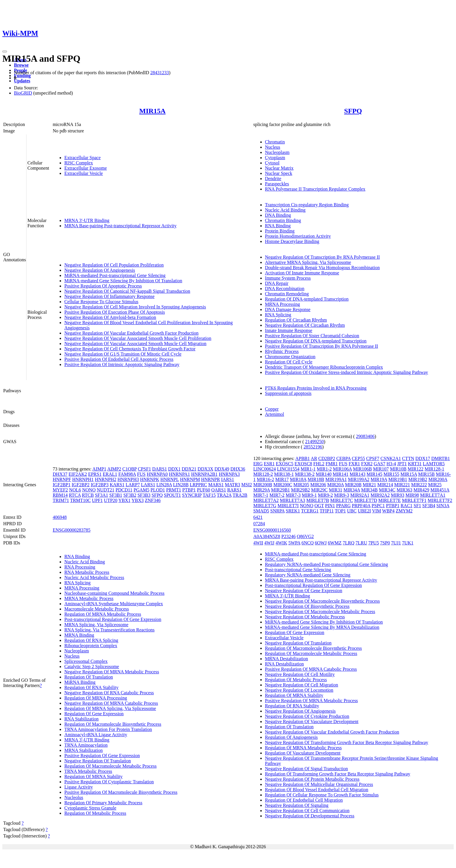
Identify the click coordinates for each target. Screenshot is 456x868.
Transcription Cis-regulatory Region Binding (307, 205)
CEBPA (343, 458)
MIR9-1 (309, 495)
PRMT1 (174, 490)
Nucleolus (74, 797)
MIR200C (283, 485)
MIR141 (341, 474)
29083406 (365, 436)
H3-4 (391, 464)
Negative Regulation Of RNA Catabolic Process (109, 693)
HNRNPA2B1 (204, 474)
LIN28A (164, 485)
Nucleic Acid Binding (285, 210)
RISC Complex (79, 163)
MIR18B (316, 479)
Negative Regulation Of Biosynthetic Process (307, 606)
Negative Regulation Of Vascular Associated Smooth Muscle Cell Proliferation (138, 338)
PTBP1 (189, 490)
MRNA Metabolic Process (89, 598)
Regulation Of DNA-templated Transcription (307, 299)
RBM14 (60, 495)
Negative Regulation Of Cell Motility (300, 674)
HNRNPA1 (179, 474)
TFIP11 (327, 511)
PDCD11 (124, 490)
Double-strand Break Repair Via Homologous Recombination (322, 268)
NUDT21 (106, 490)
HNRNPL (169, 479)
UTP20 (111, 500)
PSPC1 (378, 506)
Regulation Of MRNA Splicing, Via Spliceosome (110, 708)
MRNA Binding (79, 635)
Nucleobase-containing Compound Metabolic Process (114, 593)
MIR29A (262, 490)
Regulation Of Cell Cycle (289, 362)
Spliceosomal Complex (86, 661)
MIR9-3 (342, 495)
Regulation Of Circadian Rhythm (296, 320)
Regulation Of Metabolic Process (95, 813)
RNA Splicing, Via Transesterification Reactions (109, 630)
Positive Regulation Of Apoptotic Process (103, 286)
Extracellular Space (82, 158)
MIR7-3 (293, 495)
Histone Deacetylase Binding (292, 241)
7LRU (361, 543)
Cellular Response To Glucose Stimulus (101, 302)
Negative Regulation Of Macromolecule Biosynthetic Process (322, 601)
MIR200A (438, 479)
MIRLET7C (341, 500)
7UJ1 (396, 543)
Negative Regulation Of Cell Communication (307, 811)
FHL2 (319, 464)
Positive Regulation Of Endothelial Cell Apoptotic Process (119, 359)
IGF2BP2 (81, 485)
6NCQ (308, 543)
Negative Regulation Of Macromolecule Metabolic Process (320, 611)
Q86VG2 (305, 536)
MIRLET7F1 (414, 500)
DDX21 (189, 469)
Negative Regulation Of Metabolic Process (305, 617)
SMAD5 (261, 511)
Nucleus (272, 147)
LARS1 (148, 485)
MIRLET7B (318, 500)
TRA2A (224, 495)
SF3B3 (144, 495)
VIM (376, 511)
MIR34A (352, 490)
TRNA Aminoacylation (86, 745)
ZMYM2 (404, 511)
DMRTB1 (441, 458)
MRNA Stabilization (83, 750)
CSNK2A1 (391, 458)
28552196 (313, 447)
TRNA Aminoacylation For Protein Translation (108, 729)
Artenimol (275, 414)
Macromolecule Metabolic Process (97, 609)
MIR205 (301, 485)
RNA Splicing (278, 315)
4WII (258, 543)
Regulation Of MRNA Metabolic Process (103, 614)
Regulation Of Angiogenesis (291, 737)
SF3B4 (429, 506)
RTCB (88, 495)
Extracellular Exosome (85, 168)
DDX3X (205, 469)
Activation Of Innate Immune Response (302, 273)
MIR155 (391, 474)
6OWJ (321, 543)
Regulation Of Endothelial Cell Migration (304, 800)
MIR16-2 (266, 479)
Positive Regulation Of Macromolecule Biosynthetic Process (121, 792)
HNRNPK (150, 479)
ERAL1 (110, 474)
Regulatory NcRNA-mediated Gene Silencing (308, 575)
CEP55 (358, 458)
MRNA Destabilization (286, 659)
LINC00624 (264, 469)
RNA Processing (80, 567)
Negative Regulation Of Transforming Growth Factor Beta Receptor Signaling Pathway (347, 742)
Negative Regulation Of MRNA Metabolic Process (112, 672)
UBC (352, 511)
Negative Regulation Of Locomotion (299, 690)
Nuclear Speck (279, 173)
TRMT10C (80, 500)
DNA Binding (278, 215)
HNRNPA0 (157, 474)
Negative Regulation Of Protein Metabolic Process (312, 779)
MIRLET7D (366, 500)
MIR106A (342, 469)
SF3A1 (101, 495)
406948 (60, 517)
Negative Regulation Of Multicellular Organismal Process (319, 784)
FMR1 (332, 464)
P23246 (288, 536)
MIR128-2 (263, 474)
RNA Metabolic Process (87, 572)
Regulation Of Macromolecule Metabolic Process (110, 766)
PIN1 (330, 506)
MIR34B (369, 490)
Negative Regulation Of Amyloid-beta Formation (110, 317)
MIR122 (416, 469)
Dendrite (273, 179)
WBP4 (388, 511)
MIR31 (336, 490)
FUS (141, 474)
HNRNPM (190, 479)
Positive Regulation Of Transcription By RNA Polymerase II (321, 346)
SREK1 (293, 511)
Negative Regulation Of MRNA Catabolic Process (111, 703)
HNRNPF (62, 479)
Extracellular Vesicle (84, 173)
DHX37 (60, 474)
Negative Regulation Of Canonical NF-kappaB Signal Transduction (127, 291)
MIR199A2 (359, 479)
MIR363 (405, 490)
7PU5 (373, 543)
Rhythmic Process (282, 351)
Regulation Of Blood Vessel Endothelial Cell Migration (317, 790)
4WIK (281, 543)
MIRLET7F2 (440, 500)
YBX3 (138, 500)
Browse (21, 65)
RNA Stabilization (81, 719)
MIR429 (421, 490)
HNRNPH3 (128, 479)
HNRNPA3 (229, 474)
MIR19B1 (398, 479)
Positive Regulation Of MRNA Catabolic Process (311, 669)
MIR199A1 (336, 479)
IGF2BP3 (100, 485)
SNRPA (277, 511)
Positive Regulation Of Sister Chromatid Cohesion (312, 336)
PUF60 (203, 490)
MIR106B (363, 469)
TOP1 (340, 511)
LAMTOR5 (434, 464)
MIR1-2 (324, 469)
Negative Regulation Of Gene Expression (304, 591)
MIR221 (402, 485)
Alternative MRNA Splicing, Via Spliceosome (308, 262)
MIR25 (435, 485)
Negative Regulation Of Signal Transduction (306, 769)
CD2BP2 (327, 458)
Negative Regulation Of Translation (98, 761)
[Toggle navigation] (5, 52)
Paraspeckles (277, 184)
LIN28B (181, 485)
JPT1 (402, 464)
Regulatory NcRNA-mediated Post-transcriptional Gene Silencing (326, 564)
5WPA (294, 543)
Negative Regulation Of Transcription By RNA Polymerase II (322, 257)
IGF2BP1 (62, 485)
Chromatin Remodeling (287, 294)
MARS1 (216, 485)
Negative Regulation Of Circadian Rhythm (305, 325)
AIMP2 (114, 469)
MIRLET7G (265, 506)
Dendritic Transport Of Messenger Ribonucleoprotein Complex (324, 367)
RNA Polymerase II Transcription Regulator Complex (315, 189)
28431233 (160, 73)
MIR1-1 (308, 469)
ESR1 (269, 464)
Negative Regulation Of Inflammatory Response (109, 296)
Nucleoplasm (277, 152)
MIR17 (282, 479)
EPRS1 (95, 474)
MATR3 (232, 485)
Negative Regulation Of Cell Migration (302, 685)
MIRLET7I (288, 506)
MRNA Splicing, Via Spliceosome (96, 625)
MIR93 (398, 495)
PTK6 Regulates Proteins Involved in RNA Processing (316, 388)
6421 (258, 517)
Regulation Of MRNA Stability (93, 776)
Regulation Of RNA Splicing (91, 640)
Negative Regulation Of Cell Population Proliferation (114, 265)
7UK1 (408, 543)
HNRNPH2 (106, 479)
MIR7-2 (277, 495)
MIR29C (319, 490)
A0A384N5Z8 (267, 536)
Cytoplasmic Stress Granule (90, 808)
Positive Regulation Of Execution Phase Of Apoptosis (115, 312)
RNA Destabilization (284, 664)
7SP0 (385, 543)
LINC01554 (288, 469)
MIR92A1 (360, 495)
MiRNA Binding (80, 682)
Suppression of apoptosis (288, 393)
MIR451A (440, 490)
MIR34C (387, 490)
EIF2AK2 (78, 474)
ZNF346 (153, 500)
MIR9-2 (325, 495)
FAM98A (127, 474)
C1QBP (130, 469)
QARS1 (219, 490)
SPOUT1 (172, 495)
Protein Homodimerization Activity (298, 236)
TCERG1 (310, 511)
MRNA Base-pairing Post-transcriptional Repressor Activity (120, 226)
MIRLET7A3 (292, 500)
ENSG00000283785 (72, 530)
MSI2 (247, 485)
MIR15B (426, 474)
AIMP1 (99, 469)
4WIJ (269, 543)
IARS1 (227, 479)
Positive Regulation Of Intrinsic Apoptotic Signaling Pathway (122, 364)
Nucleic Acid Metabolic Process (94, 577)
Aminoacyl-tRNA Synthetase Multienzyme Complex (114, 604)
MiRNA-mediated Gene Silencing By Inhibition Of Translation (123, 281)
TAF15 (209, 495)
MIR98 (412, 495)
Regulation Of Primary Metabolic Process (103, 803)
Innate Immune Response (289, 330)
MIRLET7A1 (433, 495)
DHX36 (238, 469)
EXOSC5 (284, 464)
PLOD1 (158, 490)
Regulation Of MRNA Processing (96, 698)
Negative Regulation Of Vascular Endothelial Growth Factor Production (131, 333)
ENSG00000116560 (272, 530)
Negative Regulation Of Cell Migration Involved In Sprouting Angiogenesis (135, 307)
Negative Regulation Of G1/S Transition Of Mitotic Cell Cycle (123, 354)
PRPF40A (361, 506)
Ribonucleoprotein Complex (91, 646)
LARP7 (133, 485)
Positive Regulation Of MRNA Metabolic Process (311, 701)
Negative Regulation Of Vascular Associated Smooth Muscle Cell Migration (135, 344)
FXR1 (354, 464)
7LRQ (348, 543)
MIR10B (398, 469)
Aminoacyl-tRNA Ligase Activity (96, 735)
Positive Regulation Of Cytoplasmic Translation (109, 782)
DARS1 (160, 469)
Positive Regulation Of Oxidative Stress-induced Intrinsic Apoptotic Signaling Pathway (347, 372)
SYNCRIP (192, 495)
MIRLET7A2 (266, 500)
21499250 (314, 442)
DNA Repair (277, 283)
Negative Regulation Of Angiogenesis (100, 270)
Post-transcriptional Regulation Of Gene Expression (113, 619)
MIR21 (369, 485)
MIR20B (353, 485)
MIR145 (374, 474)
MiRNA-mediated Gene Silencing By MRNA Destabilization (322, 627)
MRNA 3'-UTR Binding (87, 220)
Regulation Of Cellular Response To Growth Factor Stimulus (322, 795)
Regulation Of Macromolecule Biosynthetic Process (113, 724)
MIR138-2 (305, 474)
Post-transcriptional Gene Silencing (298, 570)
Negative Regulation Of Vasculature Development (312, 721)
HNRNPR (210, 479)
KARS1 (117, 485)
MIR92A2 (380, 495)
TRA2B (240, 495)
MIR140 (324, 474)
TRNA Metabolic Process (88, 771)
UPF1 (97, 500)
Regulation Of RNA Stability (91, 687)
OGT (319, 506)
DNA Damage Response (288, 309)
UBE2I (364, 511)
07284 (259, 524)
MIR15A (153, 111)
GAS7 (380, 464)
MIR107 (381, 469)
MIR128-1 (434, 469)
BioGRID (23, 93)
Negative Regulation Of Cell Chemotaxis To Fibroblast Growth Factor (130, 349)
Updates (22, 81)
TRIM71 (61, 500)
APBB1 (302, 458)
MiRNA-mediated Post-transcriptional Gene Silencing (115, 275)
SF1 (417, 506)
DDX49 (222, 469)
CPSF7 (373, 458)
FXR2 (367, 464)
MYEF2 (60, 490)
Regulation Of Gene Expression (94, 714)
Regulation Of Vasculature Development (303, 753)
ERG (258, 464)
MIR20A (335, 485)
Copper (272, 409)
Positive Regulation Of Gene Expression (102, 756)
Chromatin (275, 142)
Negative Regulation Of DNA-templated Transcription (316, 341)
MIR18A (298, 479)
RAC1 (406, 506)
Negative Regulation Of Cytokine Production (307, 716)
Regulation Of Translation (89, 677)
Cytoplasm (275, 158)
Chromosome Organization (290, 357)
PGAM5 (141, 490)
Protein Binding (280, 231)
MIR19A (379, 479)
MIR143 (357, 474)
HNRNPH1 (83, 479)
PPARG (343, 506)
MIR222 (419, 485)
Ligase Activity (79, 787)
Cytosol (272, 163)
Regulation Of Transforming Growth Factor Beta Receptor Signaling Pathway (337, 774)
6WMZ (335, 543)
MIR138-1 (284, 474)
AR (314, 458)
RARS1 (234, 490)
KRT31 (415, 464)
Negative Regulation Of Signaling (297, 805)
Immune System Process (288, 278)
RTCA (75, 495)
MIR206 (318, 485)
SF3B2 (130, 495)
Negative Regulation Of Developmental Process (310, 816)
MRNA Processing (282, 304)
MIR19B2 (418, 479)
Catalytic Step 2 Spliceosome (92, 666)
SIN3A (443, 506)
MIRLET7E (390, 500)
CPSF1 (144, 469)
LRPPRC (198, 485)
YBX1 (124, 500)
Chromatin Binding (283, 220)
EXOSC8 (303, 464)
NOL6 (75, 490)
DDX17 (423, 458)
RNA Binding (278, 226)
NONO (89, 490)
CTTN (408, 458)
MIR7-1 (261, 495)
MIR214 (385, 485)
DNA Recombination (285, 289)
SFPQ (353, 111)
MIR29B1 (280, 490)
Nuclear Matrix (279, 168)
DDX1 (174, 469)
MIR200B (263, 485)
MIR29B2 (301, 490)
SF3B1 (116, 495)
